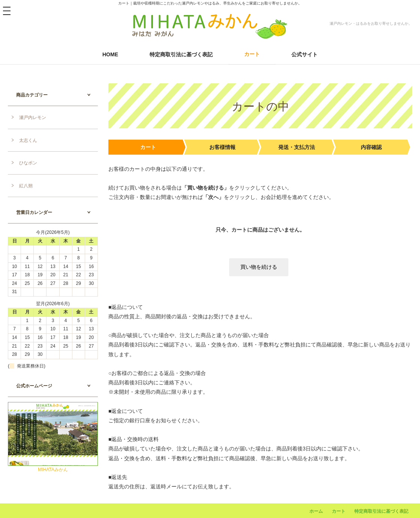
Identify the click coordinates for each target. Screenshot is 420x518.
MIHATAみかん (53, 470)
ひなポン (28, 163)
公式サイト (304, 54)
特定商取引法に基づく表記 (181, 54)
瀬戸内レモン (33, 117)
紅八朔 (26, 186)
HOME (110, 54)
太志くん (28, 140)
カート (252, 54)
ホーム (316, 511)
